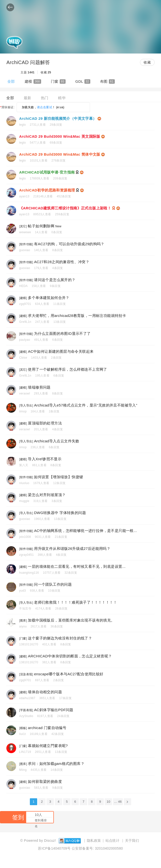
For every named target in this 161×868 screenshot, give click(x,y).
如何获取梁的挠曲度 (45, 781)
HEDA (23, 286)
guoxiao (25, 250)
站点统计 (113, 841)
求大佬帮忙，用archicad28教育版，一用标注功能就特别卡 (77, 316)
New (58, 226)
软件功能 (26, 244)
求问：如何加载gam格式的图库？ (56, 764)
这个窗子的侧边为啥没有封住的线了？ (60, 638)
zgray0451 (26, 555)
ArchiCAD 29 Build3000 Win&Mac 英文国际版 (60, 136)
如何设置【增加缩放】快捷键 (58, 477)
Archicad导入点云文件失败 (57, 441)
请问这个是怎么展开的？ (55, 280)
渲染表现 (26, 674)
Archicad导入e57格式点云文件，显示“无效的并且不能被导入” (86, 405)
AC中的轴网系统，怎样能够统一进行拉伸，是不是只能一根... (85, 531)
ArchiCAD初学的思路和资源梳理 (47, 190)
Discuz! (50, 841)
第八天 (24, 465)
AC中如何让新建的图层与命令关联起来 (61, 351)
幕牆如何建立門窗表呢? (48, 746)
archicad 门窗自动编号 (47, 728)
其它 (23, 226)
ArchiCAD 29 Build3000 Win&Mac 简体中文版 (60, 154)
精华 (62, 98)
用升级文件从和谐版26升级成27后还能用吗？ (72, 549)
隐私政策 (94, 841)
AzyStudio (26, 716)
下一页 (127, 802)
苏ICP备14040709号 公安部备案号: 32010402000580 (80, 848)
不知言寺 (25, 609)
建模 (33, 81)
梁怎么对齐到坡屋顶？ (47, 495)
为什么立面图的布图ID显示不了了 (62, 333)
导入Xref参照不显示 (45, 459)
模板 (23, 728)
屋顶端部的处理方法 (45, 423)
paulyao (25, 340)
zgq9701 (25, 304)
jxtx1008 (25, 537)
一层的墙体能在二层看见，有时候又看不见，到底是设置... (77, 566)
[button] (10, 7)
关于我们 (132, 841)
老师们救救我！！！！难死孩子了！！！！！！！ (75, 602)
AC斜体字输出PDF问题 (54, 710)
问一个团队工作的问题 (53, 584)
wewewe (25, 232)
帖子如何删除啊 (41, 226)
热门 (45, 98)
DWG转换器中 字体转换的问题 (60, 513)
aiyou (23, 626)
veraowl (24, 393)
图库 (23, 621)
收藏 (147, 62)
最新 (28, 98)
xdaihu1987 (27, 698)
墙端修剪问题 (39, 387)
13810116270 (29, 644)
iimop (23, 411)
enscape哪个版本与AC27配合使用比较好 (69, 674)
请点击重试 (45, 107)
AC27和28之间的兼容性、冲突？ (62, 262)
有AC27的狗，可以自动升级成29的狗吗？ (69, 244)
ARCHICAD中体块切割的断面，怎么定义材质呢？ (70, 656)
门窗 (58, 81)
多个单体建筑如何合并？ (49, 298)
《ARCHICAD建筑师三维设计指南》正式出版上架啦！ (65, 208)
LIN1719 (25, 752)
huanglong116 (29, 573)
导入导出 (26, 406)
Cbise (23, 358)
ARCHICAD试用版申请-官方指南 (47, 172)
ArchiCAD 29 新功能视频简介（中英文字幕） (58, 118)
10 (109, 802)
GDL (83, 81)
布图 (107, 81)
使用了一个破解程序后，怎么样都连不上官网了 (67, 369)
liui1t (22, 734)
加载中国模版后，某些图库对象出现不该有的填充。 (71, 620)
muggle (24, 501)
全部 (11, 81)
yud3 (23, 591)
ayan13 (24, 196)
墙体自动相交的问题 (45, 692)
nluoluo (24, 483)
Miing (23, 770)
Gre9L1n (25, 322)
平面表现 (26, 710)
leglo (22, 125)
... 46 (118, 802)
